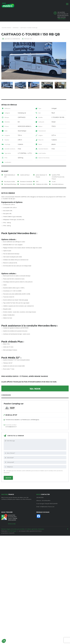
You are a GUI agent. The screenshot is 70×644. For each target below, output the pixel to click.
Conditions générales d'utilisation (35, 528)
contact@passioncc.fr (11, 425)
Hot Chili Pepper (12, 530)
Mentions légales (6, 528)
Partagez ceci (27, 39)
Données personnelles (18, 528)
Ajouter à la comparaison (11, 39)
